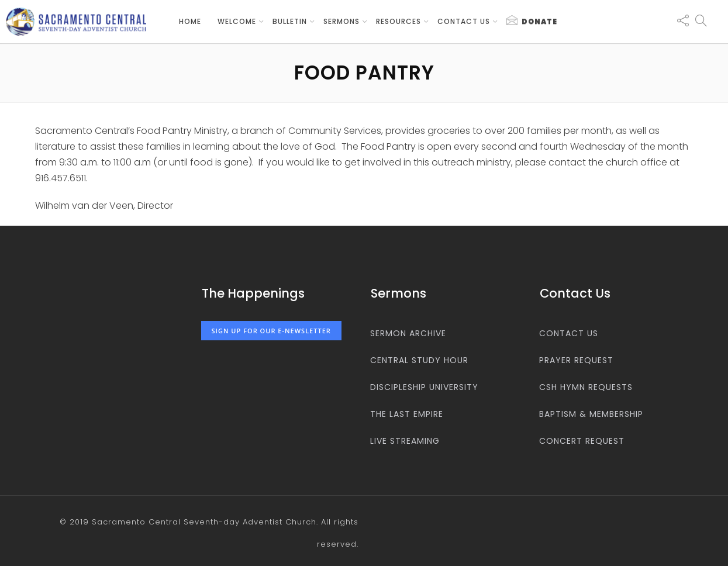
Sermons (341, 21)
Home (190, 21)
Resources (398, 21)
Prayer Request (576, 360)
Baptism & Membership (591, 414)
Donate (532, 21)
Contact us (464, 21)
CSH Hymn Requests (586, 387)
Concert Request (582, 441)
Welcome (237, 21)
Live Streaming (405, 441)
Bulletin (290, 21)
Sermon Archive (408, 333)
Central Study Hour (419, 360)
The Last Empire (407, 414)
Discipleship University (424, 387)
